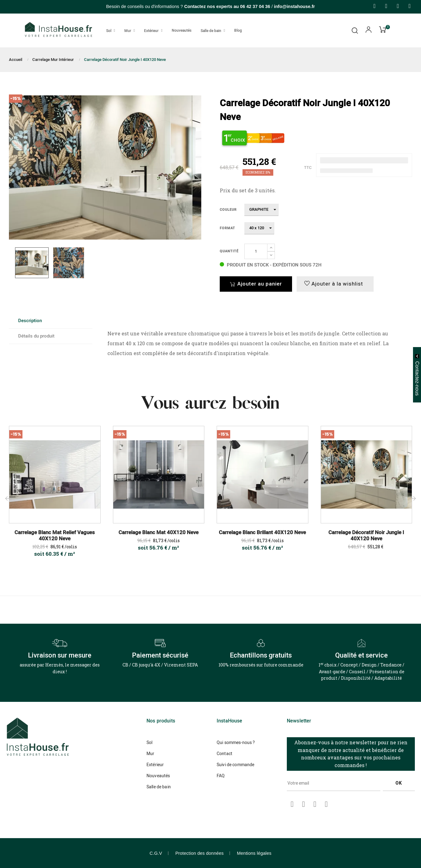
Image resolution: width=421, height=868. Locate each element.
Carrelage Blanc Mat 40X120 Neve (158, 533)
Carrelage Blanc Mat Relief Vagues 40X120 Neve (55, 536)
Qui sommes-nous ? (236, 743)
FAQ (221, 776)
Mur (150, 754)
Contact (225, 754)
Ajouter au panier (256, 284)
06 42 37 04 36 (255, 6)
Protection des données (200, 853)
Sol (149, 743)
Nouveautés (158, 776)
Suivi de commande (235, 765)
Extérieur (155, 765)
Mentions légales (254, 853)
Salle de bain (159, 787)
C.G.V (156, 853)
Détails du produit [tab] (36, 336)
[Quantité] (256, 251)
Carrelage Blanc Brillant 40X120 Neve (262, 533)
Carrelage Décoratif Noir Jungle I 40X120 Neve (366, 536)
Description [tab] (30, 321)
